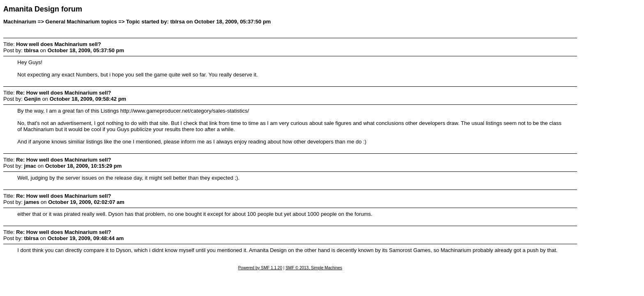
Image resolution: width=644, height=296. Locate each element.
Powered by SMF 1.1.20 (260, 268)
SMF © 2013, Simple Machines (314, 268)
